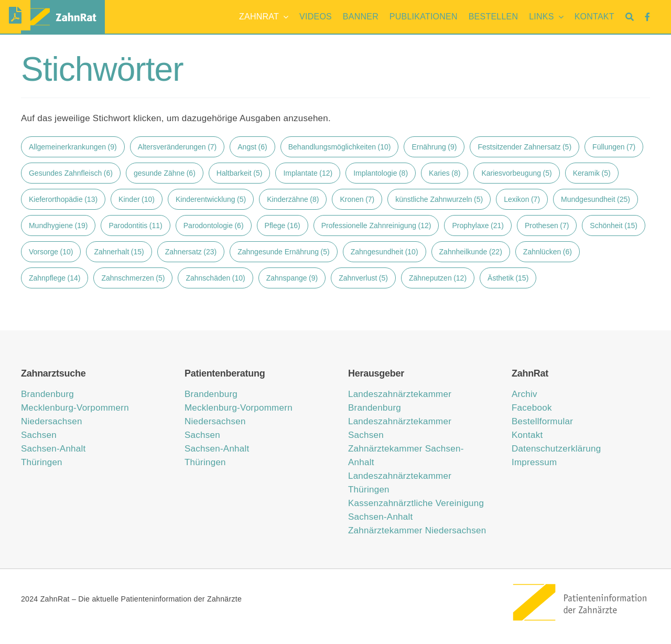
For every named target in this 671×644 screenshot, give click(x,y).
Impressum (534, 462)
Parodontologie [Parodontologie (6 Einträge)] (214, 226)
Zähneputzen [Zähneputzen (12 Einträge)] (438, 278)
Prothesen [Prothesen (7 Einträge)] (547, 226)
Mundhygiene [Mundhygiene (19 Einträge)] (58, 226)
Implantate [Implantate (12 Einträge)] (308, 173)
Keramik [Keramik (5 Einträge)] (592, 173)
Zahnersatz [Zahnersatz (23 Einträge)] (191, 252)
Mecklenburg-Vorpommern (75, 408)
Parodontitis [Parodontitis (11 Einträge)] (135, 226)
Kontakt (527, 435)
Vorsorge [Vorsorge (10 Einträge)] (51, 252)
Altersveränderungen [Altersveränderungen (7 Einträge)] (177, 147)
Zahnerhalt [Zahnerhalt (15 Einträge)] (119, 252)
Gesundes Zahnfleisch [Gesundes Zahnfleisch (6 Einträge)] (71, 173)
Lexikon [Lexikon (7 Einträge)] (522, 199)
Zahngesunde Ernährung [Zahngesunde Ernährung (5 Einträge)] (284, 252)
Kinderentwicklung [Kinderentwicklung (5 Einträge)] (211, 199)
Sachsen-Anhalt (53, 449)
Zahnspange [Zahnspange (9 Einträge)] (292, 278)
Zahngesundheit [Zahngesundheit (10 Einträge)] (385, 252)
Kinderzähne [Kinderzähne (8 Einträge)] (293, 199)
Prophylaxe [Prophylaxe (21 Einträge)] (478, 226)
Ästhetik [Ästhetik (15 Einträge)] (508, 278)
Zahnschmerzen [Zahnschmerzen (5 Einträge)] (133, 278)
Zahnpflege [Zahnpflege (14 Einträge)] (55, 278)
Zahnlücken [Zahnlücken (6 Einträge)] (548, 252)
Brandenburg (47, 394)
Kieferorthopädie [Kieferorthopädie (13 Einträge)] (63, 199)
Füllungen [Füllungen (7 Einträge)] (614, 147)
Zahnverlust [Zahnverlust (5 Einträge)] (363, 278)
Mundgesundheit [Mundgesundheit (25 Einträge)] (596, 199)
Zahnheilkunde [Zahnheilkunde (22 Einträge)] (471, 252)
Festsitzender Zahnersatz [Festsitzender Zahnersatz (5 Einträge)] (524, 147)
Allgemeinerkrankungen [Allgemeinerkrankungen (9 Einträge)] (73, 147)
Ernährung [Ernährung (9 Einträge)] (434, 147)
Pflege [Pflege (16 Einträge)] (283, 226)
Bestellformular (542, 421)
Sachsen (39, 435)
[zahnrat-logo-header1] (63, 8)
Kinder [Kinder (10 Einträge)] (137, 199)
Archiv (524, 394)
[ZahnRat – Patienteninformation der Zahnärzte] (581, 587)
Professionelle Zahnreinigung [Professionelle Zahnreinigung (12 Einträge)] (376, 226)
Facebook (532, 408)
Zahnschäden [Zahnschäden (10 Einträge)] (215, 278)
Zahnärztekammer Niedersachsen (417, 530)
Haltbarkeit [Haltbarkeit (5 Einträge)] (240, 173)
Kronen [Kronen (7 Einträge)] (357, 199)
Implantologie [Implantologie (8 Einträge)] (381, 173)
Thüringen (42, 462)
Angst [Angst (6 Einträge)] (252, 147)
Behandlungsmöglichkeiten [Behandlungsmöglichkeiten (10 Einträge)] (340, 147)
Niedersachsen (52, 421)
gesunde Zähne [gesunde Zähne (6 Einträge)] (165, 173)
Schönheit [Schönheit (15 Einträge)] (614, 226)
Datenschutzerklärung (556, 449)
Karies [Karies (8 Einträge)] (445, 173)
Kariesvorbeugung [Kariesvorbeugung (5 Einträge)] (516, 173)
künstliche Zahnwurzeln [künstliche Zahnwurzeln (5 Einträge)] (439, 199)
